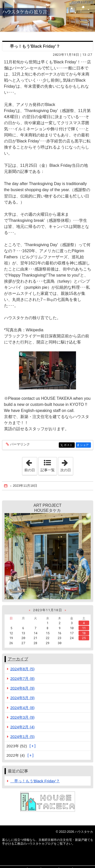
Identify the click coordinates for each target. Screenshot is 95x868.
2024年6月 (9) (23, 688)
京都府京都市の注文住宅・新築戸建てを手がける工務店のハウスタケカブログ (48, 16)
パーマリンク (20, 445)
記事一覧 (48, 470)
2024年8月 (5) (23, 669)
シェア (85, 445)
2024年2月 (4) (23, 727)
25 (84, 638)
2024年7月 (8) (23, 679)
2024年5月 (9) (23, 698)
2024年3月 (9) (23, 717)
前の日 (31, 465)
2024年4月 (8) (23, 708)
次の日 (67, 465)
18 (84, 633)
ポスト (69, 445)
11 (84, 628)
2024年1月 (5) (23, 737)
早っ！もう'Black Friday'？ (33, 46)
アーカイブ (18, 659)
